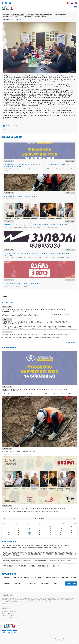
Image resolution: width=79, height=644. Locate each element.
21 (29, 533)
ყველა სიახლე (71, 343)
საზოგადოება (62, 578)
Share (4, 130)
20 (19, 533)
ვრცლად (4, 603)
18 (71, 531)
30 (50, 535)
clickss (5, 296)
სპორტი (18, 583)
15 (40, 531)
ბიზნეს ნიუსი (71, 583)
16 (50, 531)
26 (8, 535)
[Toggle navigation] (76, 8)
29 (40, 535)
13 (19, 531)
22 (40, 533)
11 (71, 529)
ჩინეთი (57, 583)
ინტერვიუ (45, 583)
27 (19, 535)
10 (61, 529)
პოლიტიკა (6, 578)
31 (61, 535)
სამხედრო (50, 578)
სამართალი (17, 578)
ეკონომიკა (40, 578)
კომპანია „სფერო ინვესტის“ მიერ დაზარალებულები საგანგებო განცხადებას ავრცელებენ (37, 561)
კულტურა (73, 578)
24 (61, 533)
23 (50, 533)
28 (29, 535)
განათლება (29, 578)
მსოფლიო (31, 583)
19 (8, 533)
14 (29, 531)
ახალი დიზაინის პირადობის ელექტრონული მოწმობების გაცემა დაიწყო (30, 566)
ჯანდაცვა (6, 583)
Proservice (73, 641)
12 (8, 531)
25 (71, 533)
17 (61, 531)
